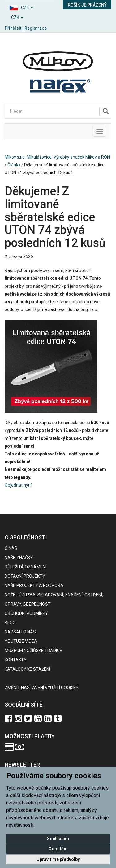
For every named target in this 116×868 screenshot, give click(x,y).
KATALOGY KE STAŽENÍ (27, 669)
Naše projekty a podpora (34, 585)
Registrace (36, 28)
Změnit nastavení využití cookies (42, 688)
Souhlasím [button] (58, 839)
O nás (11, 548)
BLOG (10, 623)
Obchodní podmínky (26, 613)
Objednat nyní (18, 485)
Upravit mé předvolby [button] (58, 859)
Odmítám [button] (58, 849)
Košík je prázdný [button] (87, 5)
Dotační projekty (25, 576)
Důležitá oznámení (26, 567)
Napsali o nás (20, 632)
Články (14, 165)
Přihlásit (13, 28)
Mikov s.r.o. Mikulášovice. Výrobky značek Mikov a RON (57, 157)
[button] (29, 7)
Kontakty (16, 660)
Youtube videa (21, 641)
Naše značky (19, 558)
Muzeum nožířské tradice (33, 651)
